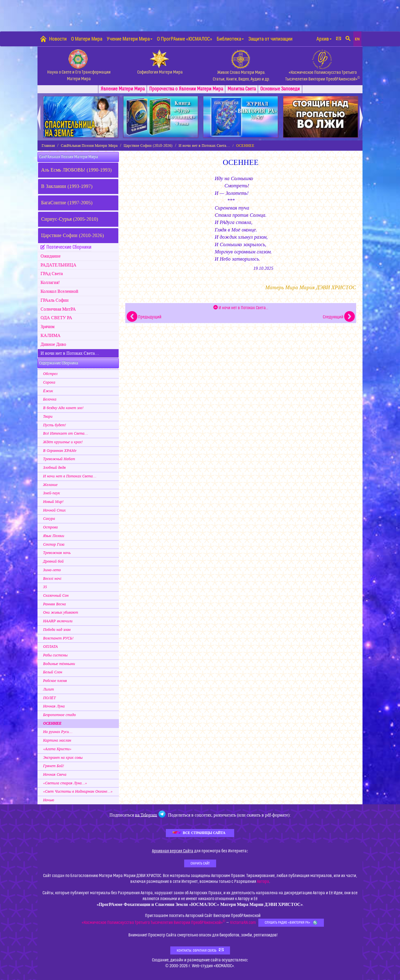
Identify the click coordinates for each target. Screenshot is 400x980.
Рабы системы (55, 655)
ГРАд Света (52, 274)
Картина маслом (57, 740)
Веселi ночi (52, 579)
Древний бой (53, 561)
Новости (58, 39)
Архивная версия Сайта (173, 851)
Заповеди (280, 89)
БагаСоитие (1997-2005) (67, 203)
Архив (324, 39)
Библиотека (230, 39)
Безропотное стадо (59, 715)
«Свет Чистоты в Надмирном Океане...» (78, 792)
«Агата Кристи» (57, 749)
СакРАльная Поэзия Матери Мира (89, 146)
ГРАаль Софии (55, 300)
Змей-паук (52, 493)
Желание (50, 485)
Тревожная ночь (57, 553)
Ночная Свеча (55, 775)
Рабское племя (55, 681)
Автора (263, 881)
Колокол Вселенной (59, 291)
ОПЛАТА (50, 647)
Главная (48, 146)
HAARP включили (58, 621)
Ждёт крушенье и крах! (63, 442)
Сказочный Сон (56, 596)
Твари (48, 417)
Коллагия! (50, 283)
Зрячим (47, 327)
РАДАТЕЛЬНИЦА (58, 265)
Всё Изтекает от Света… (65, 434)
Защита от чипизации (270, 39)
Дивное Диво (53, 344)
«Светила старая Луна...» (65, 783)
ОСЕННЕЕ (52, 724)
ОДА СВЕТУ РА (56, 318)
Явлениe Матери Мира (123, 89)
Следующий (339, 317)
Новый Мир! (53, 502)
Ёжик (48, 391)
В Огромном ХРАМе (60, 451)
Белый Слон (53, 672)
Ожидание (51, 256)
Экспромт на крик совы (63, 758)
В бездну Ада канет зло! (63, 408)
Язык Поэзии (54, 536)
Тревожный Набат (59, 459)
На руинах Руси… (58, 732)
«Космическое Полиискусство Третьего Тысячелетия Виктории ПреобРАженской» (153, 923)
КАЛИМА (51, 336)
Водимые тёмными (59, 664)
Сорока (49, 382)
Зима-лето (52, 570)
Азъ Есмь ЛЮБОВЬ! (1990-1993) (76, 170)
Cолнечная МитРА (58, 309)
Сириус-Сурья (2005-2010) (70, 219)
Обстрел (50, 374)
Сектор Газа (54, 545)
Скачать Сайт (200, 863)
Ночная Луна (54, 706)
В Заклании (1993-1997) (67, 186)
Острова (50, 527)
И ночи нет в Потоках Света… (204, 146)
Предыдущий (144, 317)
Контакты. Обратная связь (200, 950)
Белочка (50, 399)
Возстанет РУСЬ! (58, 638)
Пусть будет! (55, 425)
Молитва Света (242, 89)
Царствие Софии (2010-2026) (148, 146)
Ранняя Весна (54, 604)
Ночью (49, 800)
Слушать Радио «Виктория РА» (291, 923)
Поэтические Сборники (69, 247)
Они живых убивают (61, 613)
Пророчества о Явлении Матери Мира (186, 89)
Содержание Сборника (59, 363)
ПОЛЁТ (49, 698)
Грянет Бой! (54, 766)
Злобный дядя (54, 468)
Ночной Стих (54, 510)
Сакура (49, 519)
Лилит (48, 689)
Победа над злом (57, 630)
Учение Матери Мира (130, 39)
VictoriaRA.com (243, 923)
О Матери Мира (87, 39)
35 (45, 587)
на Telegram (146, 815)
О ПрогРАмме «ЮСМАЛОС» (185, 39)
